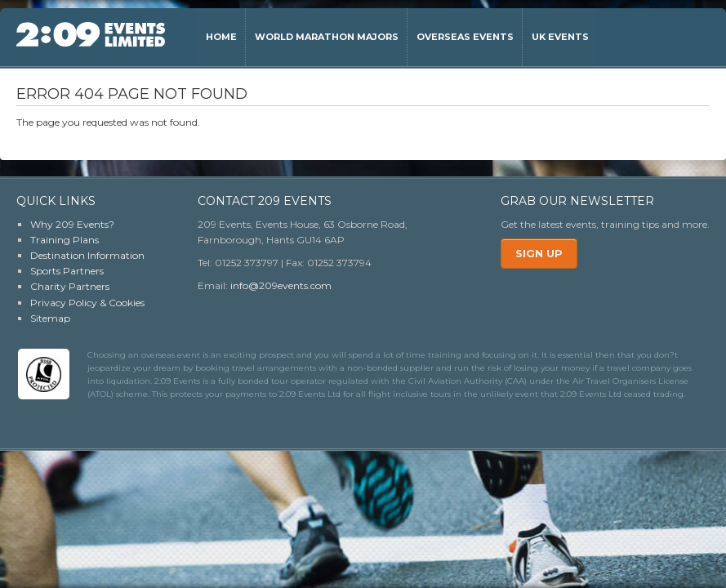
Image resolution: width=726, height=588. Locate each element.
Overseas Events (465, 37)
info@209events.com (281, 285)
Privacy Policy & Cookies (87, 303)
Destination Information (87, 255)
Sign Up (539, 253)
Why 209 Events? (72, 224)
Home (221, 37)
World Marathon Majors (327, 37)
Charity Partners (70, 286)
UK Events (560, 37)
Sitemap (50, 318)
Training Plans (65, 240)
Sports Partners (67, 271)
